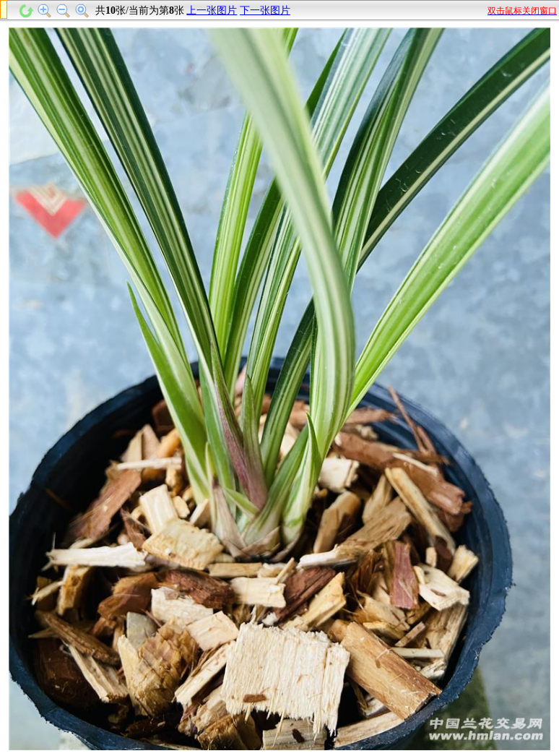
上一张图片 (212, 10)
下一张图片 (265, 10)
